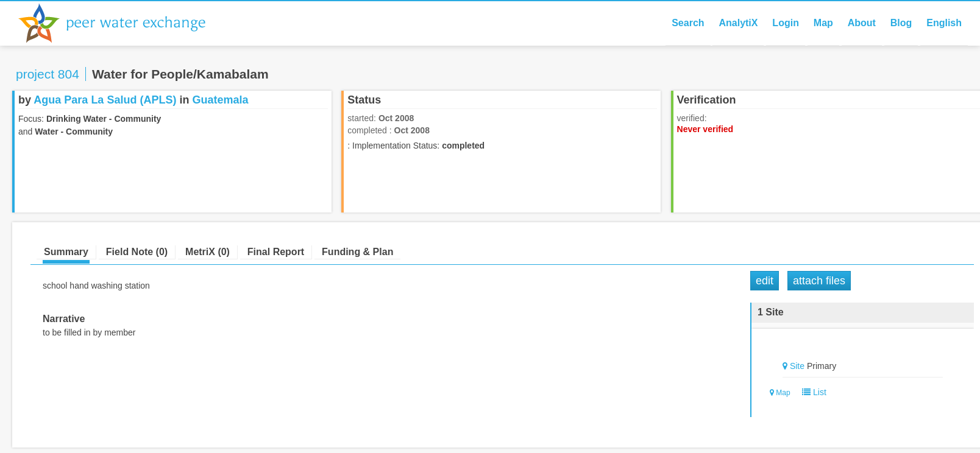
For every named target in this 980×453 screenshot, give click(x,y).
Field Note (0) (137, 252)
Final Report (276, 252)
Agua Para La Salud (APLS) (105, 100)
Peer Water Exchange (122, 23)
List (811, 392)
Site (797, 366)
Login (786, 23)
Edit (765, 281)
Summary (66, 252)
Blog (901, 23)
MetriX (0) (208, 252)
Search (688, 23)
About (862, 23)
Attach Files (819, 281)
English (944, 23)
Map (823, 23)
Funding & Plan (357, 252)
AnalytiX (738, 23)
